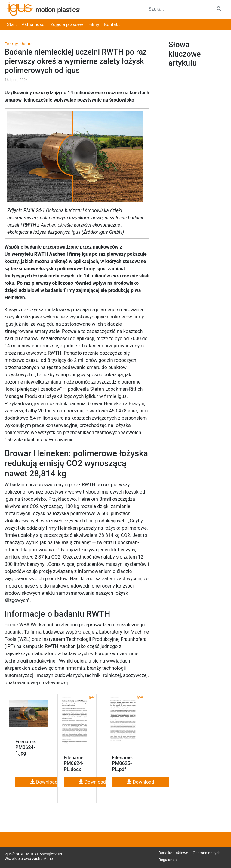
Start (12, 24)
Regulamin (168, 860)
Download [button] (44, 782)
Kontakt (112, 24)
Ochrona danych (207, 853)
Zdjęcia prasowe (67, 24)
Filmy (94, 24)
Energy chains (19, 44)
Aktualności (34, 24)
